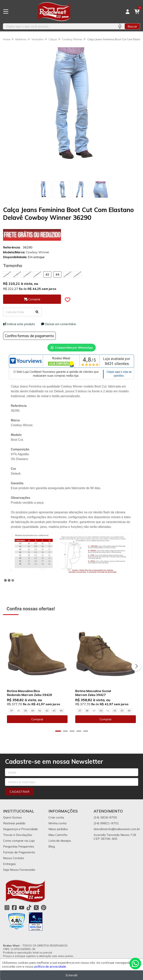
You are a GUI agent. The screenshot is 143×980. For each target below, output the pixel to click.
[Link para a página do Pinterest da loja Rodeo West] (44, 908)
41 (40, 711)
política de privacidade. (50, 966)
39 (25, 711)
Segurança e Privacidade (20, 829)
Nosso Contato (14, 858)
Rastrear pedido (14, 823)
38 (27, 274)
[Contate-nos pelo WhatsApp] (135, 964)
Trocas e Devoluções (18, 835)
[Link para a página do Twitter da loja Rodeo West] (36, 908)
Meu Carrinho (58, 835)
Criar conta (56, 818)
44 (57, 274)
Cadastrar (19, 792)
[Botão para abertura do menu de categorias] (6, 12)
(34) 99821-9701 (106, 823)
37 (12, 711)
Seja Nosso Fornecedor (19, 870)
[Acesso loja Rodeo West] (128, 12)
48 (77, 274)
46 (67, 274)
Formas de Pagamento (19, 852)
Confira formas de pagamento (29, 336)
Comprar (37, 719)
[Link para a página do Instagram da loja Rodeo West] (7, 908)
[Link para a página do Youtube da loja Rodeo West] (22, 908)
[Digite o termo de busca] (59, 26)
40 (37, 274)
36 (17, 274)
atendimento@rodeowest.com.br (117, 829)
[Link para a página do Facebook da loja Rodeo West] (14, 908)
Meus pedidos (58, 829)
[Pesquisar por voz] (120, 26)
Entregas (9, 864)
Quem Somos (12, 818)
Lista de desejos (60, 841)
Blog (52, 847)
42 (47, 274)
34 (7, 274)
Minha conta (57, 823)
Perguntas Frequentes (19, 847)
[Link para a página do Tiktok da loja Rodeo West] (29, 908)
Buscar (132, 26)
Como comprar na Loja (19, 841)
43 (54, 711)
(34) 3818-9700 (105, 818)
